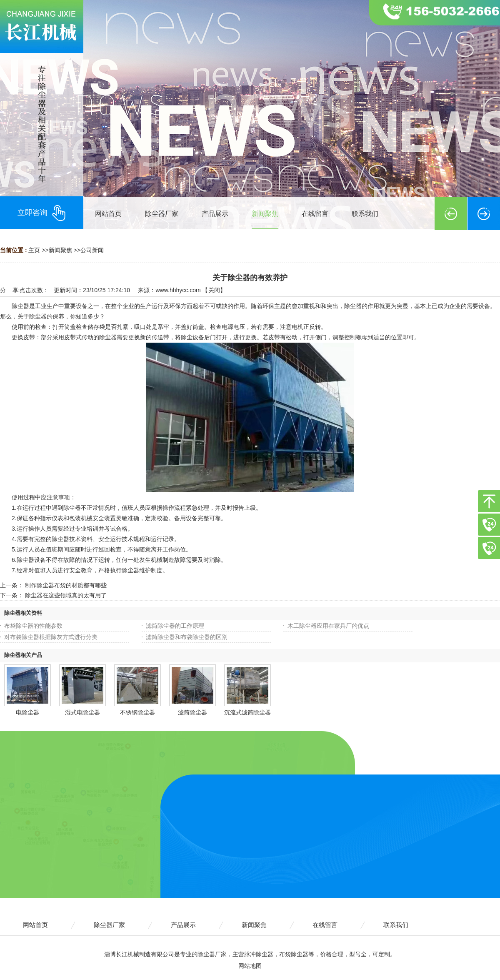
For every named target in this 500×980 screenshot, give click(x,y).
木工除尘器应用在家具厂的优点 (328, 626)
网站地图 (250, 966)
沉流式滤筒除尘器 (247, 712)
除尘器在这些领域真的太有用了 (66, 595)
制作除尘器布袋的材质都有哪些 (66, 585)
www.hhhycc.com (178, 290)
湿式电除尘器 (82, 712)
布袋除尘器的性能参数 (33, 626)
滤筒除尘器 (192, 712)
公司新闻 (92, 250)
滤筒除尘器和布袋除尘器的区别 (187, 637)
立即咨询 (42, 213)
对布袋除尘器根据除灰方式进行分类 (51, 637)
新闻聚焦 (60, 250)
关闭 (214, 290)
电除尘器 (27, 712)
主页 (34, 250)
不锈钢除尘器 (137, 712)
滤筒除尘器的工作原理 (175, 626)
